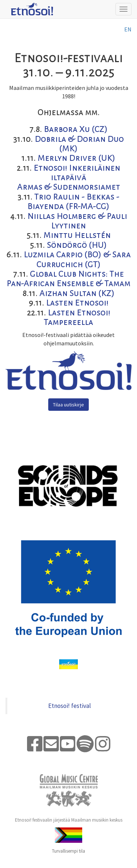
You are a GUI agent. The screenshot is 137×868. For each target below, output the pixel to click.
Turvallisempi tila (68, 851)
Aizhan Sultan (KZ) (77, 293)
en (128, 29)
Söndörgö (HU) (77, 245)
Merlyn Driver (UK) (77, 158)
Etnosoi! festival (70, 706)
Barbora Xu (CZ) (76, 129)
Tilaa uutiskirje (68, 405)
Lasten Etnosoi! (77, 303)
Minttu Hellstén (77, 235)
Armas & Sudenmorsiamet (69, 187)
